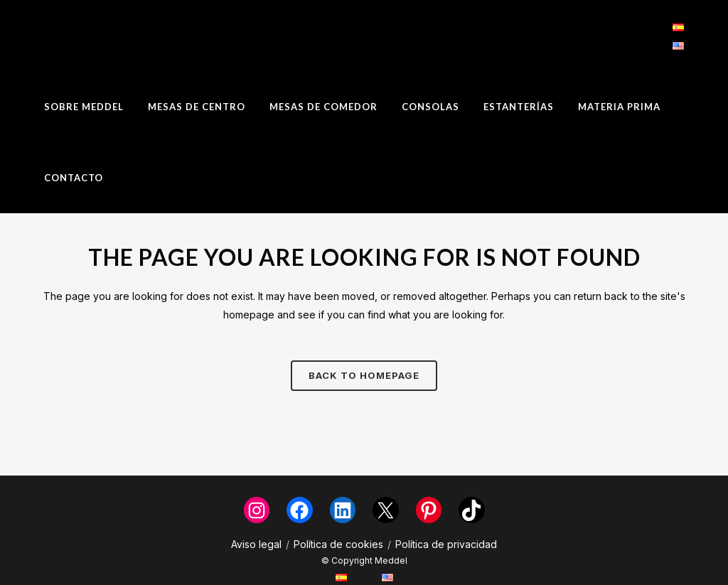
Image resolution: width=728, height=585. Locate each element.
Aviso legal (256, 544)
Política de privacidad (446, 544)
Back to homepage (364, 375)
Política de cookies (338, 544)
